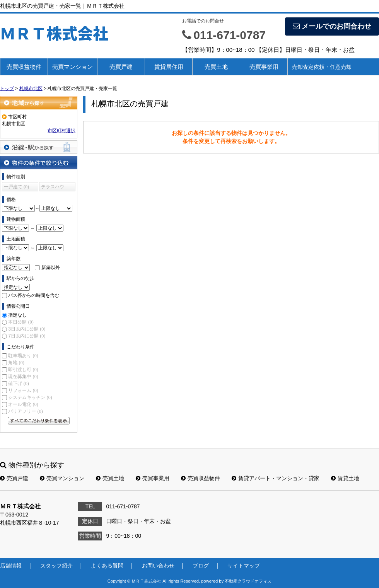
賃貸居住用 (169, 67)
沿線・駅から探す (39, 147)
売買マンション (73, 67)
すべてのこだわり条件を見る (39, 421)
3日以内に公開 (27, 329)
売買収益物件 (24, 67)
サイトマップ (244, 566)
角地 (16, 363)
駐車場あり (23, 356)
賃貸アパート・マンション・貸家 (276, 478)
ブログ (201, 566)
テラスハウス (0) (53, 188)
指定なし (17, 315)
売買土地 (216, 67)
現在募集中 (23, 377)
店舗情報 (11, 566)
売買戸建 (121, 67)
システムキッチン (30, 397)
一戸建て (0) (16, 187)
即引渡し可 (23, 370)
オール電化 (23, 404)
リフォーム (23, 390)
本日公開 (21, 322)
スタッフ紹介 (56, 566)
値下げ (18, 383)
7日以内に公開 (27, 336)
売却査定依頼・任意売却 (322, 67)
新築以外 (51, 268)
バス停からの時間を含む (34, 295)
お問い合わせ (158, 566)
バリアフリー (25, 411)
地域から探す (39, 103)
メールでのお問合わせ (332, 26)
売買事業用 (264, 67)
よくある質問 (107, 566)
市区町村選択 (61, 131)
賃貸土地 (345, 478)
